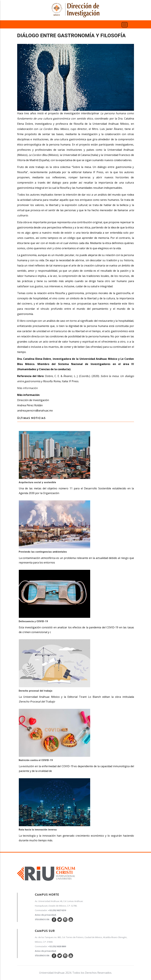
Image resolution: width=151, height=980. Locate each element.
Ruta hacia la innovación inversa (38, 830)
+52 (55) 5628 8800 (57, 946)
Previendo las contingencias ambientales (43, 552)
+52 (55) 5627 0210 (57, 910)
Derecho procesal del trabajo (36, 691)
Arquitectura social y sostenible (37, 482)
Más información (27, 388)
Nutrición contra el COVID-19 (36, 760)
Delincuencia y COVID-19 (33, 621)
